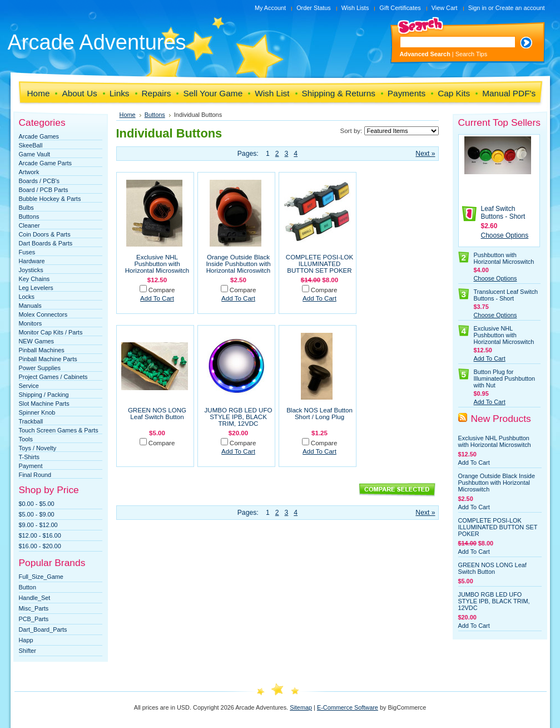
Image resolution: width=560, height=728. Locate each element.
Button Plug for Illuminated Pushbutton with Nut (505, 378)
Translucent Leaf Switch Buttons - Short (506, 295)
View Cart (445, 8)
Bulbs (26, 208)
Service (29, 386)
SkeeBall (31, 145)
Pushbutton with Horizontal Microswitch (504, 258)
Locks (27, 297)
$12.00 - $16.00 (40, 535)
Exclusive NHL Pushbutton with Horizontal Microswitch (157, 264)
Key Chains (34, 279)
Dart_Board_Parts (43, 629)
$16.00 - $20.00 (40, 546)
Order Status (314, 8)
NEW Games (36, 341)
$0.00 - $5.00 (37, 504)
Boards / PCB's (39, 181)
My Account (270, 8)
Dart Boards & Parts (46, 243)
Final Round (35, 475)
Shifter (28, 651)
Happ (26, 640)
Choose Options (505, 235)
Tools (26, 439)
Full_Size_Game (41, 577)
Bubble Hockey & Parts (50, 199)
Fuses (27, 252)
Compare (162, 290)
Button (28, 587)
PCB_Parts (34, 619)
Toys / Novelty (38, 448)
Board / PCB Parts (44, 190)
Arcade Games (39, 136)
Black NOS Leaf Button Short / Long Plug (319, 414)
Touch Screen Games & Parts (59, 430)
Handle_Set (35, 598)
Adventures (97, 42)
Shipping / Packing (44, 395)
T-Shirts (29, 457)
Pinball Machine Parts (48, 359)
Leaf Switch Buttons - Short (503, 213)
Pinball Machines (42, 350)
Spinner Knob (37, 412)
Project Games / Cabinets (53, 377)
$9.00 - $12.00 (38, 525)
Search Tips (471, 54)
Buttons (29, 217)
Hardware (32, 261)
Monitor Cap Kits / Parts (51, 332)
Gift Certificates (400, 8)
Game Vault (35, 154)
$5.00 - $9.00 (37, 514)
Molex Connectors (43, 314)
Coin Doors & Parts (45, 234)
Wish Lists (355, 8)
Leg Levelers (36, 288)
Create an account (520, 8)
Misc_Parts (34, 608)
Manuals (30, 306)
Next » (425, 154)
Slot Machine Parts (44, 404)
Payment (31, 466)
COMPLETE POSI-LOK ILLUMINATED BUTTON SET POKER (319, 264)
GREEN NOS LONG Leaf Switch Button (157, 414)
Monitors (31, 323)
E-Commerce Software (348, 707)
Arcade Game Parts (46, 163)
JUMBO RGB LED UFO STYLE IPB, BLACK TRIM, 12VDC (239, 417)
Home (128, 115)
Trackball (31, 421)
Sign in (477, 8)
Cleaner (29, 225)
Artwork (29, 172)
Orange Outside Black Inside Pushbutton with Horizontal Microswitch (238, 264)
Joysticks (31, 270)
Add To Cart (157, 298)
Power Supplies (40, 368)
